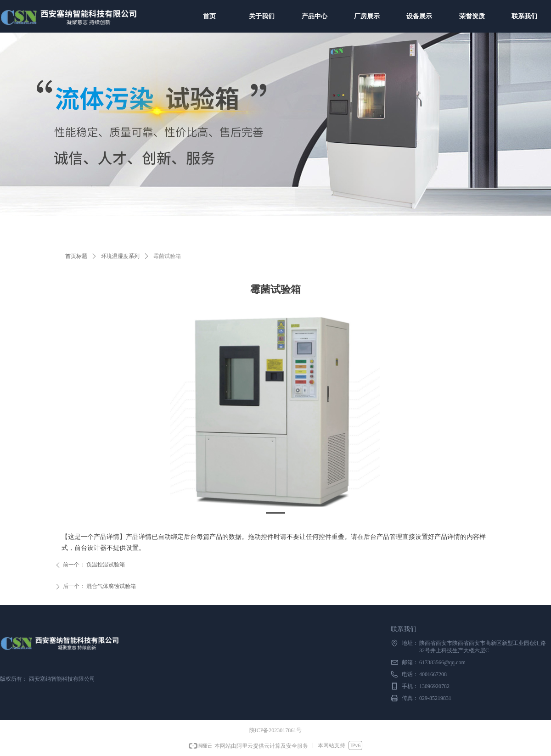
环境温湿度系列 (120, 256)
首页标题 (76, 256)
